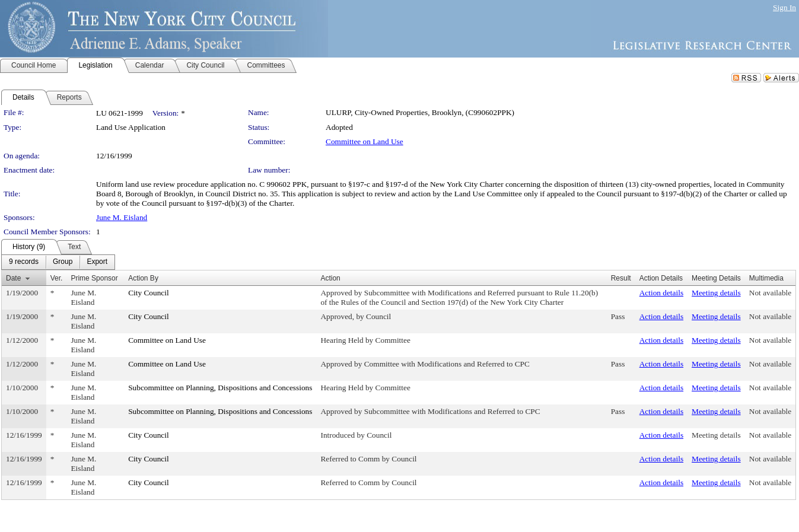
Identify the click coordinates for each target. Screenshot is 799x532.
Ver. (57, 278)
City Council (149, 293)
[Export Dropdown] (97, 262)
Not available (770, 293)
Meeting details (716, 293)
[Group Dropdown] (63, 262)
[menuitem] (24, 262)
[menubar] (58, 262)
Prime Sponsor (94, 278)
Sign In (784, 7)
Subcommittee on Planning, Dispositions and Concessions (220, 388)
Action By (143, 278)
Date (13, 278)
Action (330, 278)
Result (621, 278)
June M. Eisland (122, 217)
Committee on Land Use (365, 141)
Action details (661, 293)
